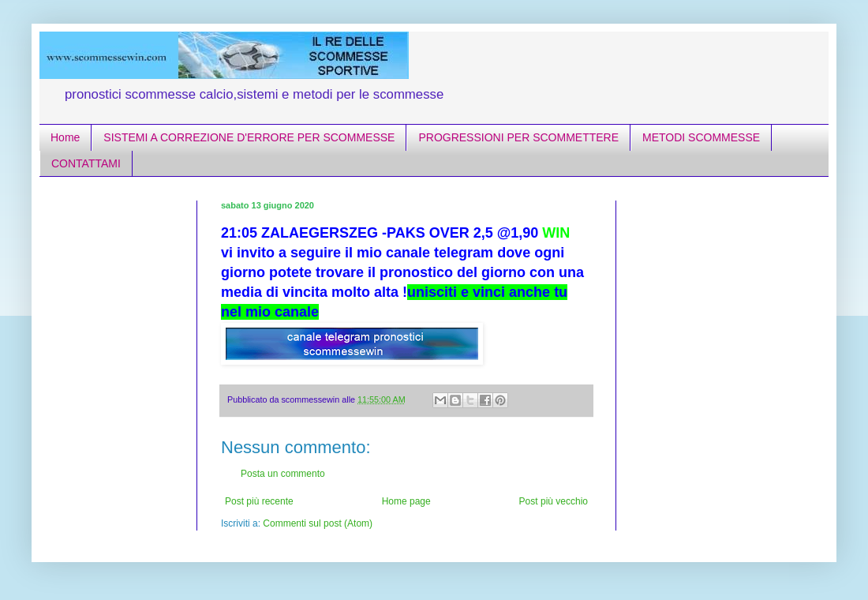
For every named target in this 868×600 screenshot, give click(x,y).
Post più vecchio (554, 501)
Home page (406, 501)
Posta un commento (283, 474)
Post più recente (259, 501)
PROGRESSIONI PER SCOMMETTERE (518, 137)
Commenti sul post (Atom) (318, 523)
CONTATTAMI (86, 163)
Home (65, 137)
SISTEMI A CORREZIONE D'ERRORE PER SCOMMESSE (249, 137)
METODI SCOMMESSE (701, 137)
